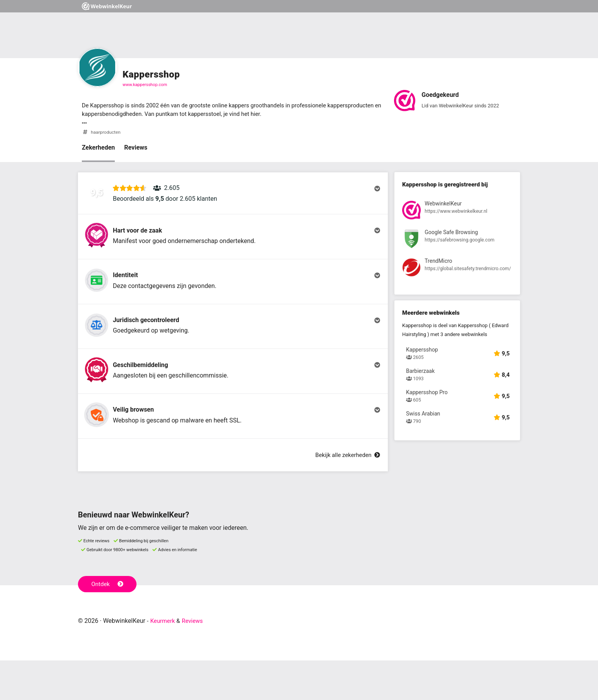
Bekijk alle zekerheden (345, 494)
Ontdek (108, 623)
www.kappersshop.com (145, 85)
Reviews (136, 149)
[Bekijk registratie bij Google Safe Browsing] (457, 242)
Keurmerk (164, 660)
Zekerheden (98, 149)
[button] (233, 198)
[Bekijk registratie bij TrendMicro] (457, 271)
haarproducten (107, 134)
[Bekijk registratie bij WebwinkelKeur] (457, 213)
